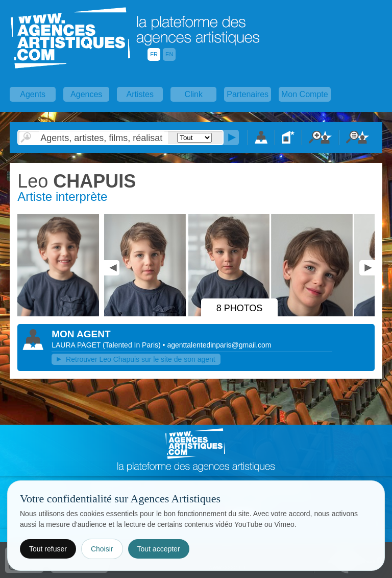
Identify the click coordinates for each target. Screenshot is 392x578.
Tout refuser (48, 549)
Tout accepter (159, 549)
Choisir (102, 549)
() (133, 345)
